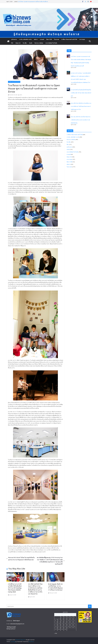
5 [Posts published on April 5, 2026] (74, 618)
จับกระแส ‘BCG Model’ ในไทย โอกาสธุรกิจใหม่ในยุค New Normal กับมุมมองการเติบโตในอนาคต (21, 559)
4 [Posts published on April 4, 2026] (71, 618)
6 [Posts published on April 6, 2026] (56, 620)
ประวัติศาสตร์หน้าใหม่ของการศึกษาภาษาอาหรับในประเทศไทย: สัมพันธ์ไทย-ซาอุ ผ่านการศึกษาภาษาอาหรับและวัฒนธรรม (35, 589)
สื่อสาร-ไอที (49, 39)
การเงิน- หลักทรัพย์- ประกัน (25, 39)
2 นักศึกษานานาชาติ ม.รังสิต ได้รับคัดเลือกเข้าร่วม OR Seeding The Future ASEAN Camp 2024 (15, 588)
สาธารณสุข (82, 39)
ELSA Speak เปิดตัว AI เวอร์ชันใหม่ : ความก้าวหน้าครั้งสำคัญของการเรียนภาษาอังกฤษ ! (55, 587)
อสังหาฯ (36, 39)
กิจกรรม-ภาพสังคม (39, 43)
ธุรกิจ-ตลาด (14, 39)
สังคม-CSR (18, 43)
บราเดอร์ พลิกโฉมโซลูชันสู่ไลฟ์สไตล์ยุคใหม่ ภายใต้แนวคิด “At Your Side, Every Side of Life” (81, 93)
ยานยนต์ (42, 39)
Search (90, 606)
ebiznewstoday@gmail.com (17, 624)
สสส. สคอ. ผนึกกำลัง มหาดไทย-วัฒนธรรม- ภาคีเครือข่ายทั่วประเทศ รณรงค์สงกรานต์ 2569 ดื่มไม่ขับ (81, 120)
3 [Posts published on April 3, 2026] (68, 618)
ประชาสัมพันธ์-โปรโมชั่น (51, 43)
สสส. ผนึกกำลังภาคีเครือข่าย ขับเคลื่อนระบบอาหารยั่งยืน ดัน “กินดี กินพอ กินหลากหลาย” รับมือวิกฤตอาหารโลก (81, 106)
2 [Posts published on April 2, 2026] (65, 618)
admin (21, 95)
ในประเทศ (56, 39)
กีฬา (12, 43)
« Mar (56, 633)
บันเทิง (31, 43)
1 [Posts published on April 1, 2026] (62, 618)
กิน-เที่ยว (25, 43)
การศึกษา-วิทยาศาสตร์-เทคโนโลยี (69, 39)
